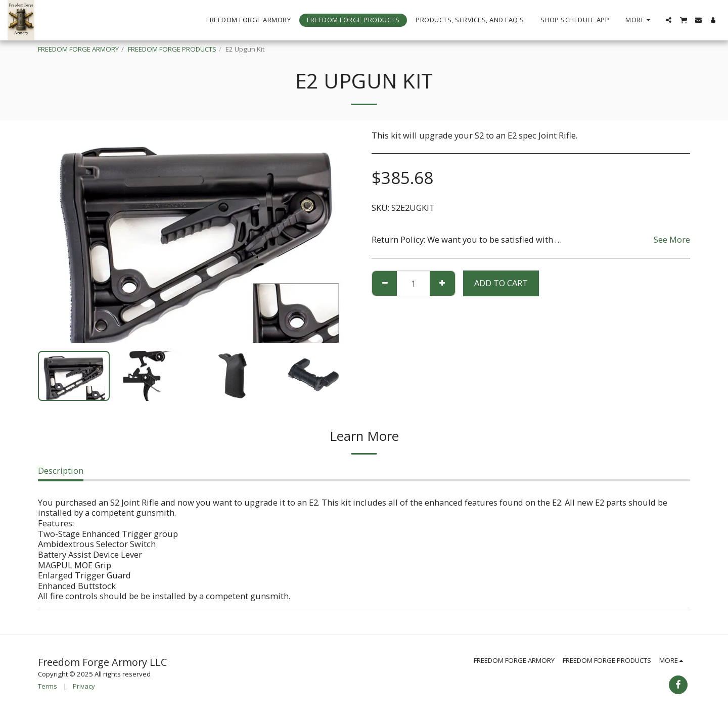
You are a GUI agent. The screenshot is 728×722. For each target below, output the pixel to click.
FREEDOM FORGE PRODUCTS (172, 49)
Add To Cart (501, 283)
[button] (669, 20)
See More (672, 239)
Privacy (84, 686)
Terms (48, 686)
